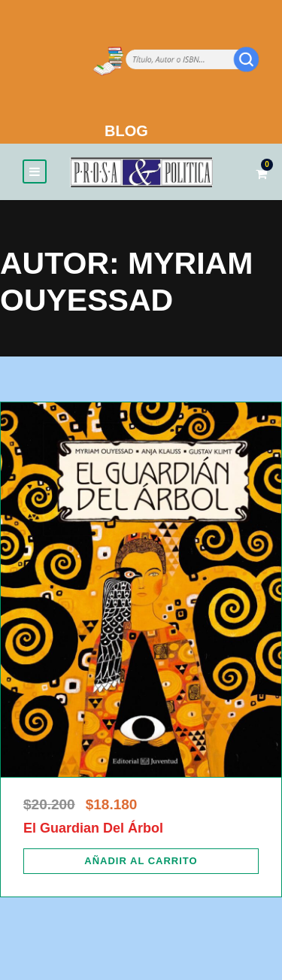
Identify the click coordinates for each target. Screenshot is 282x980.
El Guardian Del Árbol (93, 828)
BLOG (126, 131)
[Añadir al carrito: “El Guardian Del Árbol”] (141, 861)
